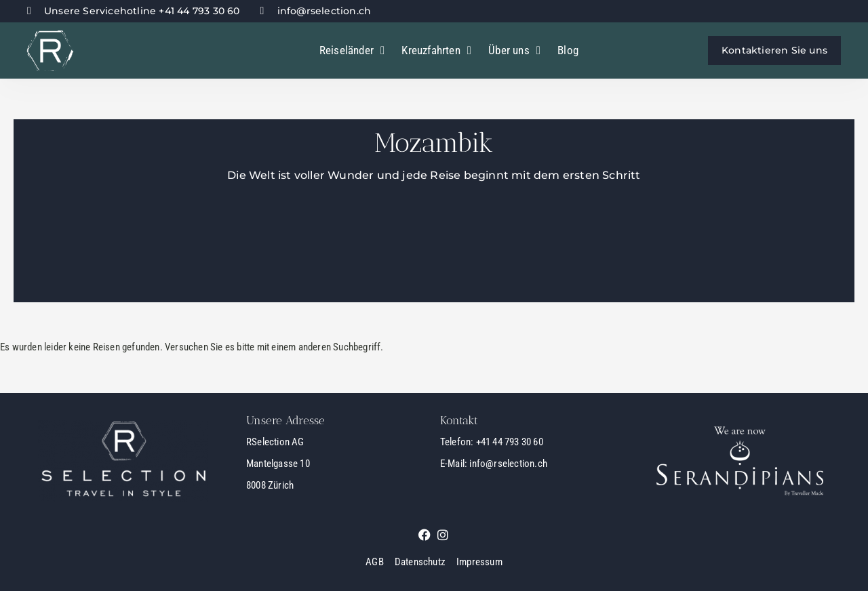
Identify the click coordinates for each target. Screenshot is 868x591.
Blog (568, 50)
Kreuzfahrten (436, 50)
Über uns (514, 50)
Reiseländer (352, 50)
